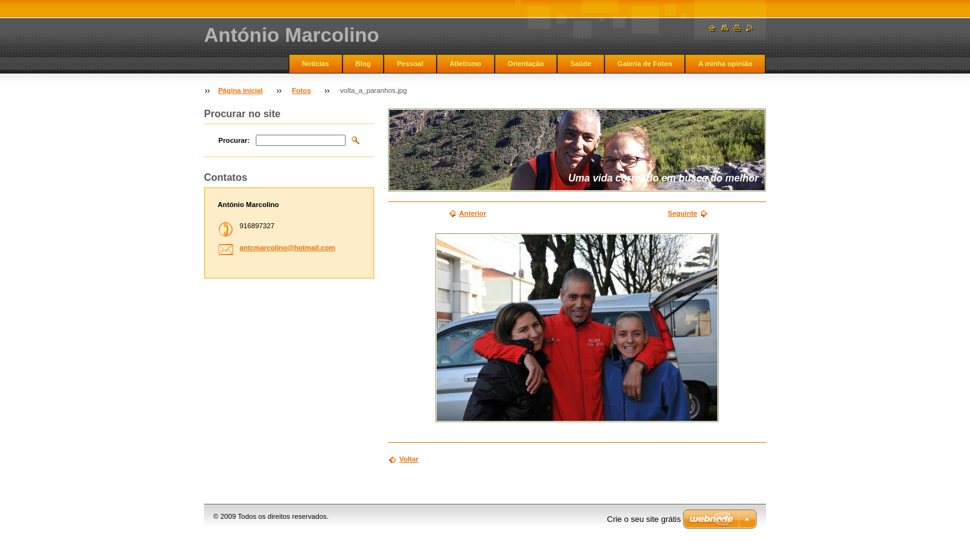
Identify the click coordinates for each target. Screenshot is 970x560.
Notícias (316, 64)
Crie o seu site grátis (644, 519)
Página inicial (241, 90)
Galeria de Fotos (645, 64)
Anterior (473, 213)
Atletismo (466, 64)
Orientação (526, 64)
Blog (363, 64)
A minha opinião (725, 64)
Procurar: (234, 140)
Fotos (301, 90)
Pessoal (410, 64)
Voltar (409, 459)
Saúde (581, 64)
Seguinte (682, 213)
